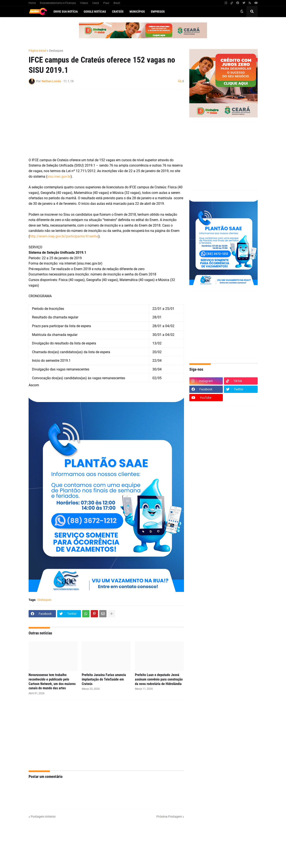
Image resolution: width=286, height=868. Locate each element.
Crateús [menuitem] (118, 12)
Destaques (56, 51)
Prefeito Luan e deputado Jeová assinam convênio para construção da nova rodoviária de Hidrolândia (159, 679)
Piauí (106, 3)
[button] (242, 12)
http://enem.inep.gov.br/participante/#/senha (64, 236)
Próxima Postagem (169, 817)
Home (32, 3)
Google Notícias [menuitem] (95, 12)
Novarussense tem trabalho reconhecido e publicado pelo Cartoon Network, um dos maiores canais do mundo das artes (52, 681)
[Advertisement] (102, 123)
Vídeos (84, 3)
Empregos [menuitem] (158, 12)
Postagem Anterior (43, 817)
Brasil (117, 3)
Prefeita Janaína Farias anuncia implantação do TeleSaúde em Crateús (104, 679)
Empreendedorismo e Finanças (58, 3)
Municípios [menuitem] (137, 12)
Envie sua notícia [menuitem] (66, 12)
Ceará (96, 3)
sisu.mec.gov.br (59, 176)
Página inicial (37, 51)
